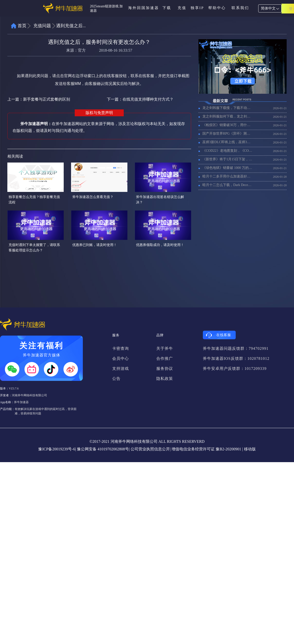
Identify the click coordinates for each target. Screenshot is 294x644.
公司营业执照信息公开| (151, 449)
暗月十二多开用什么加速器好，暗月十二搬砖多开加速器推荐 (228, 176)
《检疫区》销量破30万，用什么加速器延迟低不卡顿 (228, 125)
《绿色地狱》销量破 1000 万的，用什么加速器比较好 (228, 168)
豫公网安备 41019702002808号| (103, 449)
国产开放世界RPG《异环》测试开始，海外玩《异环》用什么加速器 (228, 134)
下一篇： (140, 99)
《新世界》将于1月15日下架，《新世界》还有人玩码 (228, 159)
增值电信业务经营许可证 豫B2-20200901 (206, 449)
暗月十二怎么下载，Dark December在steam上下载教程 (228, 185)
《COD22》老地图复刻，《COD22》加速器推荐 (228, 151)
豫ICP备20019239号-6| (57, 449)
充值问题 (42, 26)
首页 (22, 26)
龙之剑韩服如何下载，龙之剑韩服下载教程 (228, 116)
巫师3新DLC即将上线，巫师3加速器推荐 (228, 142)
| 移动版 (249, 449)
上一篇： (39, 99)
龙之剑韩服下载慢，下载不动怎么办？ (228, 108)
